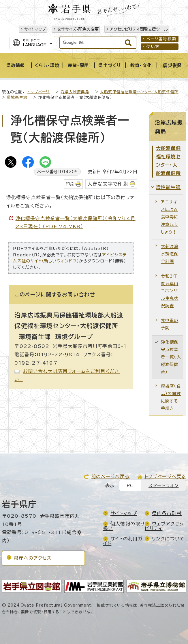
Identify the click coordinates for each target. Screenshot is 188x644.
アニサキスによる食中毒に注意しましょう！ (170, 217)
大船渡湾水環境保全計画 (170, 254)
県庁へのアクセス (33, 558)
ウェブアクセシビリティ (164, 526)
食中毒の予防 (170, 324)
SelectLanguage (34, 43)
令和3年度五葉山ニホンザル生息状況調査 (170, 291)
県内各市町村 (167, 513)
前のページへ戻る (110, 477)
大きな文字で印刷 (108, 184)
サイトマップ (35, 29)
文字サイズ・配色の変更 (78, 29)
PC (130, 486)
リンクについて (168, 539)
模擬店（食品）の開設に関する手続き (171, 397)
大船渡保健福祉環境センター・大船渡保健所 (139, 92)
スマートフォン (163, 486)
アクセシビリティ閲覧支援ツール (139, 29)
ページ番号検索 (161, 39)
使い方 (153, 47)
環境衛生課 (17, 97)
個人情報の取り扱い (124, 526)
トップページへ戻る (165, 477)
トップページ (38, 92)
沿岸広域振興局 (75, 92)
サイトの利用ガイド (123, 541)
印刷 (70, 184)
